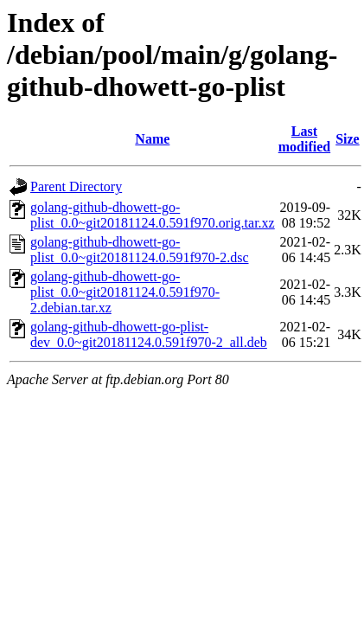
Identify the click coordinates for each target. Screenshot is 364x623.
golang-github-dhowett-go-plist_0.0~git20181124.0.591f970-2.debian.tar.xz (125, 292)
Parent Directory (76, 186)
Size (348, 139)
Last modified (304, 139)
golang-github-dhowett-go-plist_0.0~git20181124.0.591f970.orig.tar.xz (153, 215)
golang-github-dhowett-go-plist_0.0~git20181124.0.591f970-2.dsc (140, 250)
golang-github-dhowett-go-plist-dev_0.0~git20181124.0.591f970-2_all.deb (149, 334)
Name (152, 139)
